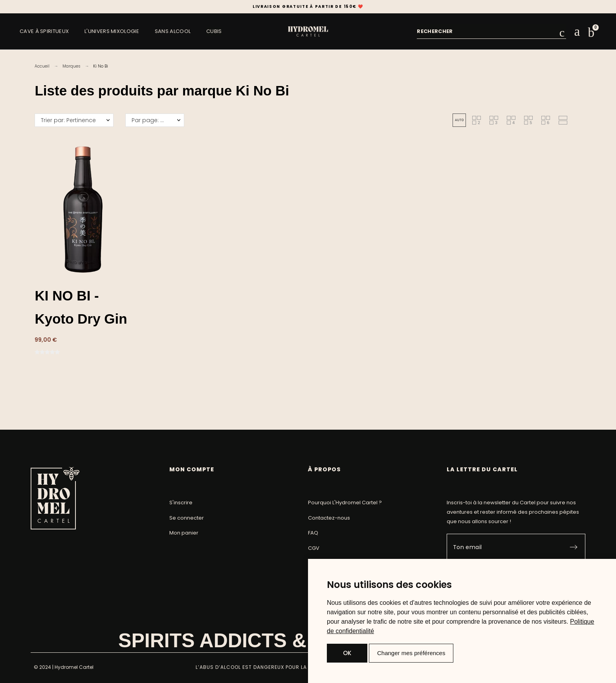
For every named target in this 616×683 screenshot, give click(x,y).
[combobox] (488, 31)
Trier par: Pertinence (68, 120)
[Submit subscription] (574, 547)
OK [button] (347, 653)
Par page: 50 (149, 120)
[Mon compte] (577, 32)
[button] (591, 33)
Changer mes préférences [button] (411, 653)
